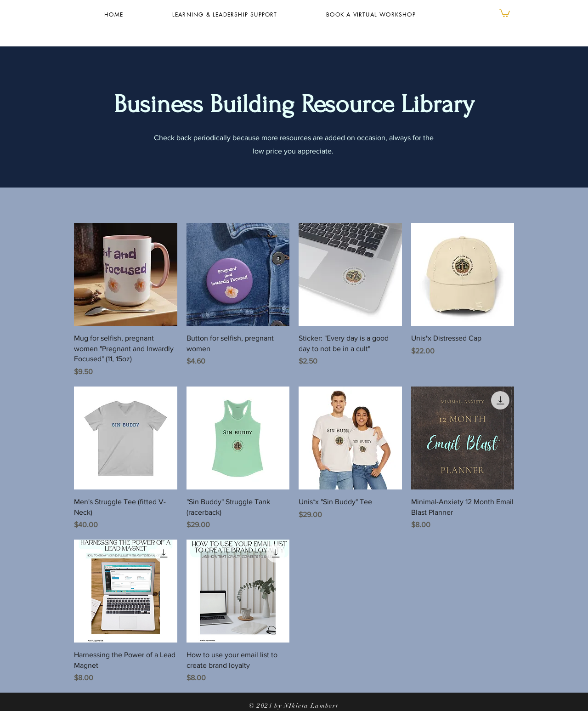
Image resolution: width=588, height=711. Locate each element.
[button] (504, 12)
